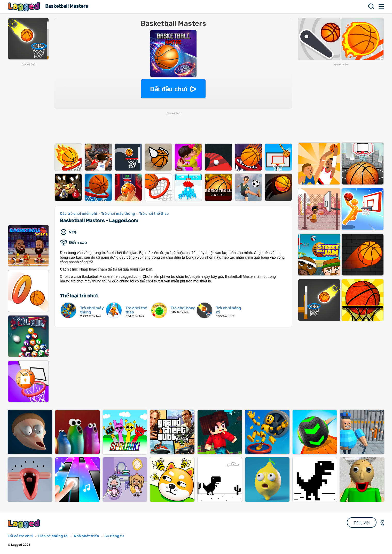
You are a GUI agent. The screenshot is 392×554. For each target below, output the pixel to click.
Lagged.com (25, 524)
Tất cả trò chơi (20, 536)
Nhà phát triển (87, 536)
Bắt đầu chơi (169, 89)
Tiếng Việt (362, 523)
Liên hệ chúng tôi (53, 536)
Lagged (25, 7)
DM (383, 522)
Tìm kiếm (371, 6)
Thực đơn (382, 6)
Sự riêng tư (114, 536)
